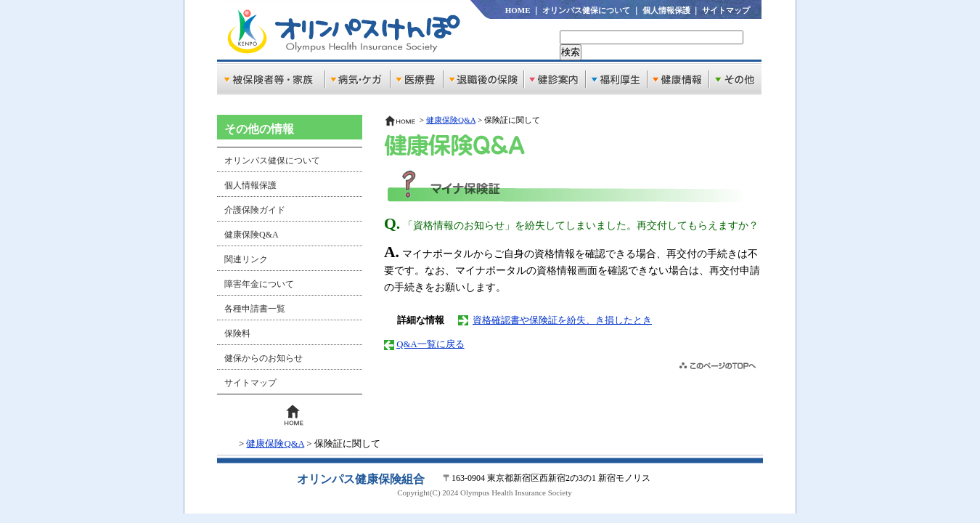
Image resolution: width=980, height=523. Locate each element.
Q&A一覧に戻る (430, 344)
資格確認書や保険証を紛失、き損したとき (562, 320)
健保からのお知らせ (264, 358)
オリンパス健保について (586, 10)
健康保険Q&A (252, 235)
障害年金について (259, 284)
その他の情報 (259, 129)
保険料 (237, 333)
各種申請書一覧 (255, 309)
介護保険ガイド (255, 210)
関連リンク (246, 259)
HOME (518, 10)
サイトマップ (726, 10)
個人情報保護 (666, 10)
